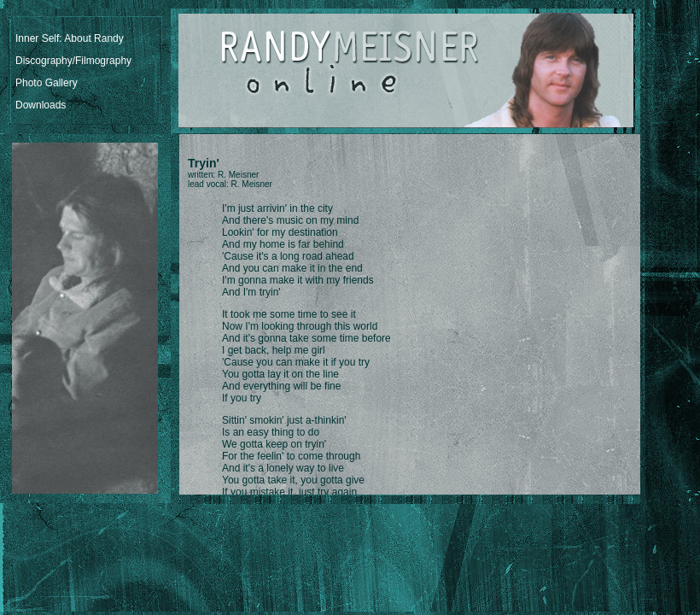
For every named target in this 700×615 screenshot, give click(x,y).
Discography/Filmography (73, 61)
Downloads (41, 105)
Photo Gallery (47, 83)
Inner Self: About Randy (70, 38)
